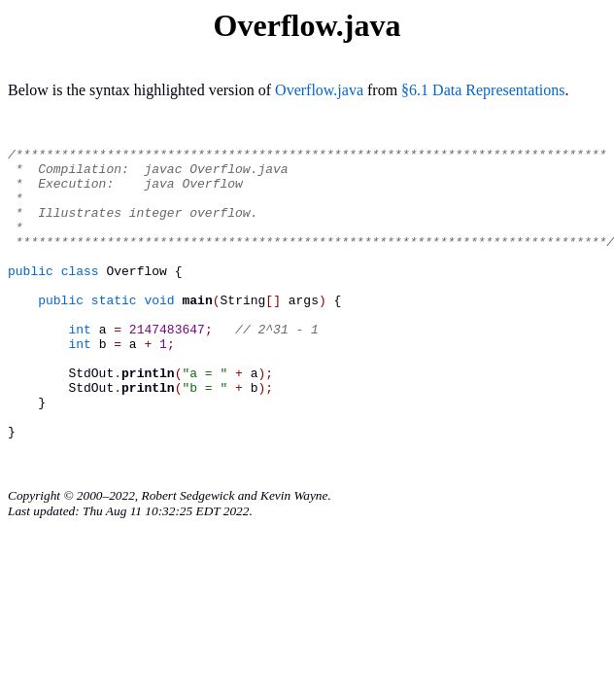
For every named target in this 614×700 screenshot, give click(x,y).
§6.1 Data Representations (483, 90)
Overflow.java (319, 90)
